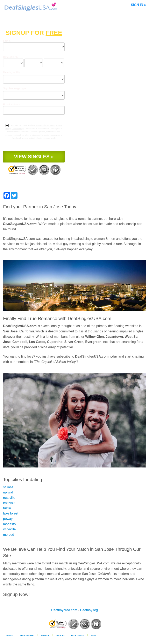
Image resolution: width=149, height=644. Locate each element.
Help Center (78, 635)
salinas (8, 487)
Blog (94, 635)
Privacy (45, 635)
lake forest (11, 513)
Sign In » (138, 5)
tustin (7, 508)
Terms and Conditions (45, 125)
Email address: (12, 104)
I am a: (7, 41)
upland (8, 492)
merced (9, 535)
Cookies (60, 635)
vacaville (9, 529)
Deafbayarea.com (64, 610)
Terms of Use (27, 635)
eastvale (9, 503)
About (10, 635)
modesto (9, 524)
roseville (9, 498)
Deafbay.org (89, 610)
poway (8, 519)
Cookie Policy (17, 129)
